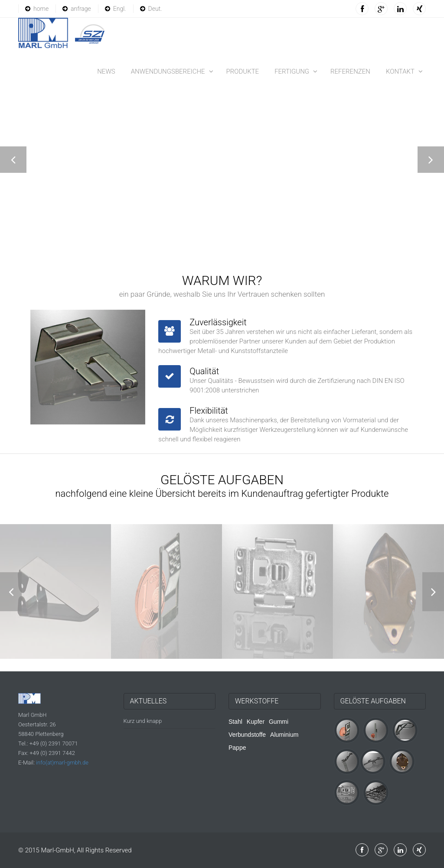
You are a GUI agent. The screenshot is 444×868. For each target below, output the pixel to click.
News (106, 71)
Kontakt (400, 71)
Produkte (243, 71)
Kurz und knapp (143, 721)
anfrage (77, 9)
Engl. (116, 9)
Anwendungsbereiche (168, 71)
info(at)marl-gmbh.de (62, 763)
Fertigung (292, 71)
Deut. (151, 9)
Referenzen (350, 71)
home (37, 9)
